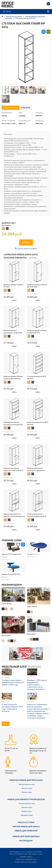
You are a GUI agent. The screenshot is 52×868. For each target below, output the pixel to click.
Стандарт (22, 115)
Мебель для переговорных (26, 836)
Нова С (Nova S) (32, 607)
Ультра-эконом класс (27, 784)
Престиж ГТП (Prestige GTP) (11, 554)
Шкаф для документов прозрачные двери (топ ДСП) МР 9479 (37, 516)
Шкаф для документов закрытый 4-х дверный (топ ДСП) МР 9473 (36, 471)
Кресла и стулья (26, 822)
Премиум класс (27, 815)
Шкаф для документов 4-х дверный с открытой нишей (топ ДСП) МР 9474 (14, 516)
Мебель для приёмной (26, 831)
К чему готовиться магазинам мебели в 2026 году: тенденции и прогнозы (12, 708)
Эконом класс (27, 788)
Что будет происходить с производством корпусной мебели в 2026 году (13, 682)
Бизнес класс (27, 792)
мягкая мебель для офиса (26, 826)
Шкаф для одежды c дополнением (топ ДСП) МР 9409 (13, 333)
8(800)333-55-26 (31, 859)
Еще (6, 724)
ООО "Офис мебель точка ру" (34, 854)
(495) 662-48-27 (21, 859)
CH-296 (30, 554)
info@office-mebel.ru (26, 857)
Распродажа (26, 841)
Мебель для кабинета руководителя (26, 799)
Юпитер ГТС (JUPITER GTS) (11, 574)
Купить (26, 242)
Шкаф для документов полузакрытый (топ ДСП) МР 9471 (13, 425)
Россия (4, 115)
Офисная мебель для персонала (26, 780)
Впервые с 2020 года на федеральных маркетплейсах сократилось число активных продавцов (37, 685)
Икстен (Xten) (6, 635)
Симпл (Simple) (7, 604)
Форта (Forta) (31, 634)
